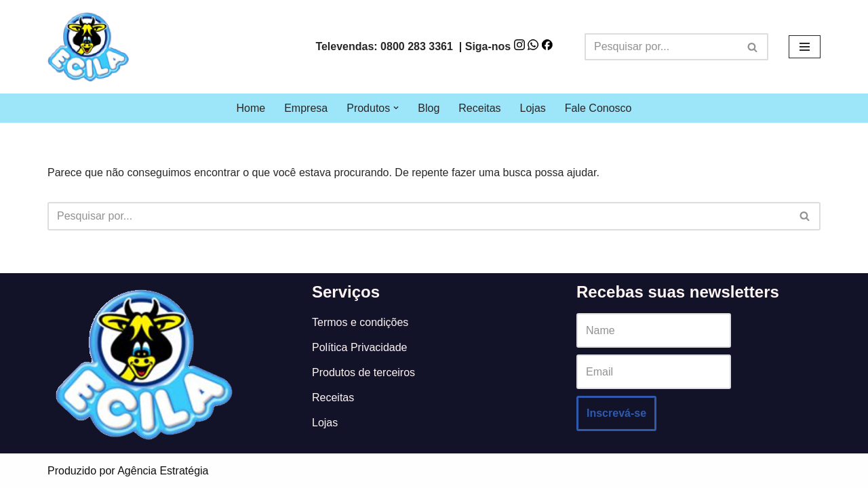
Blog (429, 108)
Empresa (306, 108)
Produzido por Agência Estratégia (128, 471)
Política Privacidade (360, 347)
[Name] (654, 330)
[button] (396, 108)
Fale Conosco (598, 108)
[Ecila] (88, 47)
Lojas (533, 108)
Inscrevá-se (616, 413)
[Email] (654, 372)
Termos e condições (360, 322)
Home (251, 108)
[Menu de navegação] (805, 47)
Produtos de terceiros (363, 372)
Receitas (479, 108)
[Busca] (661, 47)
